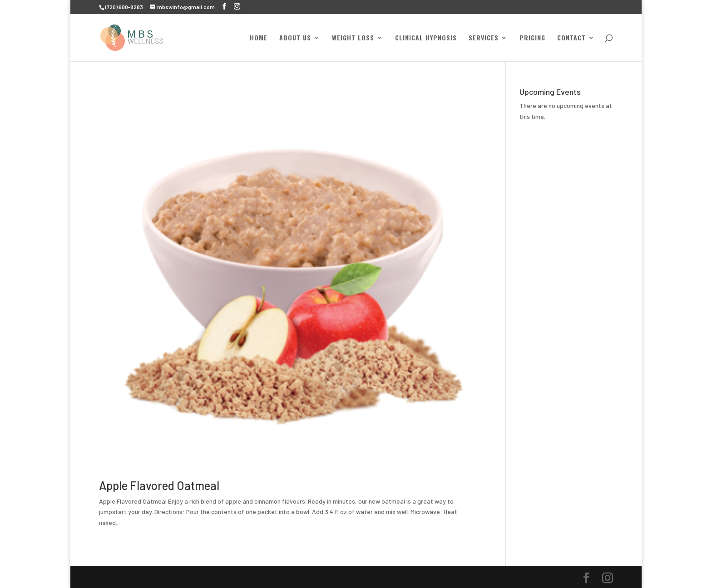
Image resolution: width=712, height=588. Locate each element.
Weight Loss (353, 38)
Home (259, 38)
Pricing (532, 38)
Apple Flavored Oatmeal (159, 485)
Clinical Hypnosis (426, 38)
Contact (571, 38)
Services (484, 38)
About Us (295, 38)
